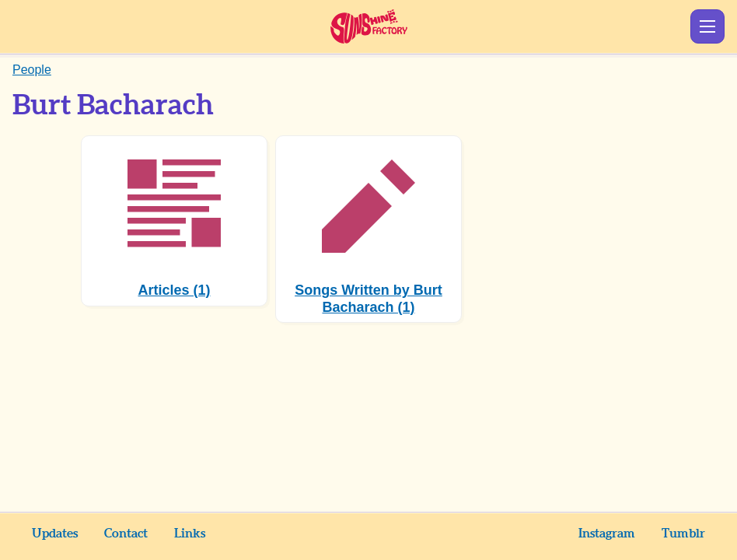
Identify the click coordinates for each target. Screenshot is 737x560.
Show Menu (707, 26)
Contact (126, 534)
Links (190, 534)
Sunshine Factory (369, 26)
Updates (55, 534)
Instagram (607, 534)
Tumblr (683, 534)
